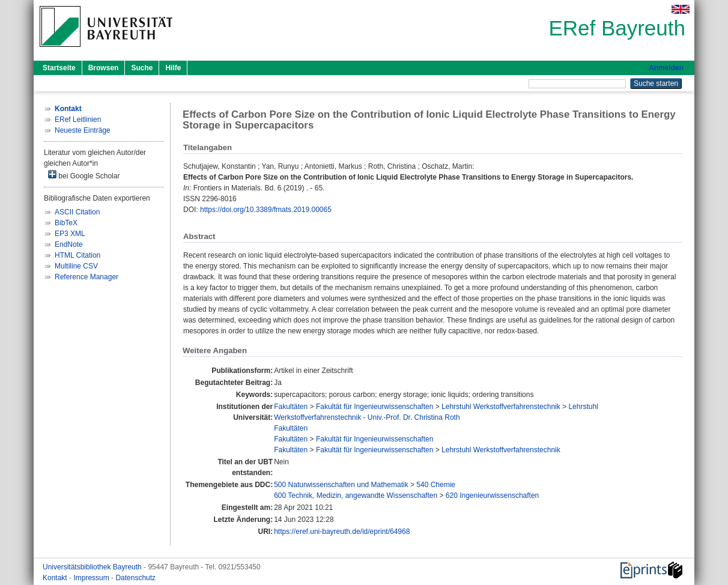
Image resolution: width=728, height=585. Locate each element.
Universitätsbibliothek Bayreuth (93, 567)
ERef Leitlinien (78, 120)
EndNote (69, 244)
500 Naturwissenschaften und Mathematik (341, 485)
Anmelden (666, 68)
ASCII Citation (77, 212)
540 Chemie (436, 485)
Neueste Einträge (83, 130)
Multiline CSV (76, 266)
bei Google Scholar (84, 175)
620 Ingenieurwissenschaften (492, 496)
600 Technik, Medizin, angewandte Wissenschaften (356, 496)
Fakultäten (291, 407)
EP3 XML (70, 234)
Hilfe (173, 68)
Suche (142, 68)
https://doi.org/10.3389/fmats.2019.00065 (266, 210)
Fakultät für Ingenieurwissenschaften (375, 407)
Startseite (59, 68)
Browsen (104, 68)
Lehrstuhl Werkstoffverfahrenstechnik (501, 407)
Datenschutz (135, 578)
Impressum (92, 578)
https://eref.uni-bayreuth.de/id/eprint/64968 (342, 532)
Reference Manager (86, 277)
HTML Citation (77, 255)
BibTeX (66, 223)
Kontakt (56, 578)
